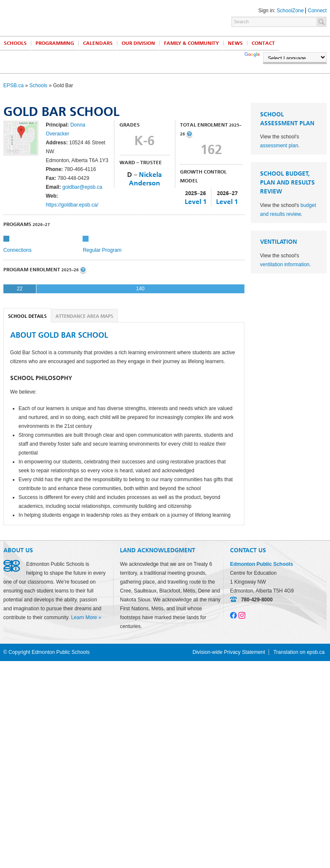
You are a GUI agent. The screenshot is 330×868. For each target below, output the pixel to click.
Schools (38, 85)
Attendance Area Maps (84, 316)
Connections (18, 250)
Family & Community (191, 43)
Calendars (98, 43)
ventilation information (285, 265)
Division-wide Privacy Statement (229, 652)
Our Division (138, 43)
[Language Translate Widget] (295, 57)
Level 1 (196, 202)
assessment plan (279, 146)
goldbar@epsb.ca (82, 187)
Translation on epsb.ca (299, 652)
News (235, 43)
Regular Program (102, 250)
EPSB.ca (14, 85)
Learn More (84, 617)
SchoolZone (290, 11)
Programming (55, 43)
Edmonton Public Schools (78, 17)
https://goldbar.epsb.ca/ (72, 205)
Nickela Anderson (145, 179)
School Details (27, 316)
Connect (318, 11)
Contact (263, 43)
